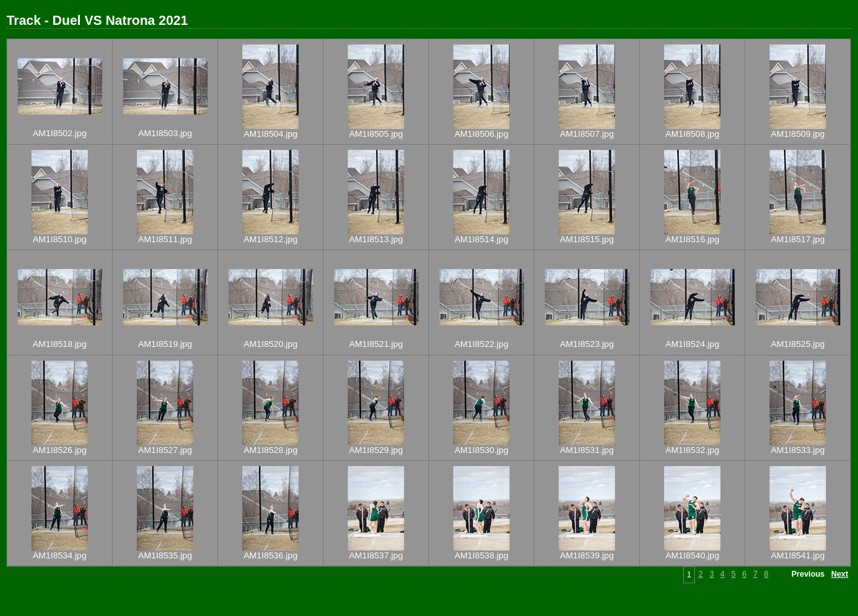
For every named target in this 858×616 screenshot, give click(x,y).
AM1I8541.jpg (798, 555)
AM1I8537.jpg (376, 555)
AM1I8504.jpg (270, 134)
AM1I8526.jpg (60, 450)
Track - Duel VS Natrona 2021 (97, 20)
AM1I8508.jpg (692, 134)
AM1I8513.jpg (376, 239)
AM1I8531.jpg (587, 450)
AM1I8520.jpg (270, 344)
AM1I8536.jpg (270, 555)
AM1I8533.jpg (798, 450)
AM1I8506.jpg (481, 134)
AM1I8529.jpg (376, 450)
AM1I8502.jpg (60, 133)
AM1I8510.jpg (60, 239)
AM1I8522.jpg (481, 344)
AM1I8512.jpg (270, 239)
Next (840, 574)
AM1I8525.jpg (798, 344)
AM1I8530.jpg (481, 450)
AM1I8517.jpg (798, 239)
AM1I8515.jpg (587, 239)
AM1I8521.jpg (376, 344)
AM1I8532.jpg (692, 450)
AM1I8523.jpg (587, 344)
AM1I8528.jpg (270, 450)
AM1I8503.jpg (165, 133)
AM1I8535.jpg (165, 555)
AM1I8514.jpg (481, 239)
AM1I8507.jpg (587, 134)
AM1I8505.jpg (376, 134)
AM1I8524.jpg (692, 344)
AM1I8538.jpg (481, 555)
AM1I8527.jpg (165, 450)
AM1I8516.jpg (692, 239)
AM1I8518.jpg (60, 344)
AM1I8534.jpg (60, 555)
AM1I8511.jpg (165, 239)
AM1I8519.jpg (165, 344)
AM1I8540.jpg (692, 555)
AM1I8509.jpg (798, 134)
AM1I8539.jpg (587, 555)
